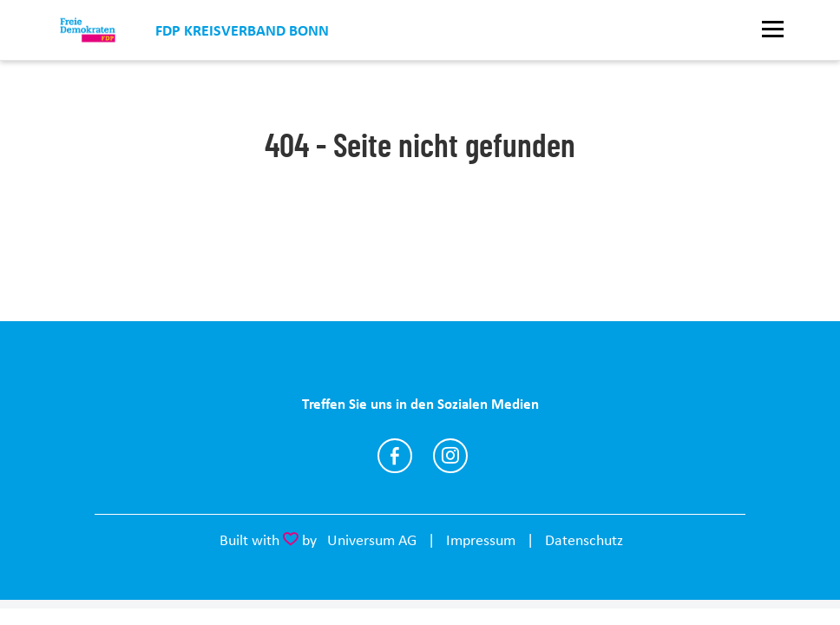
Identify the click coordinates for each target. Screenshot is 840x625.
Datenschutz (584, 540)
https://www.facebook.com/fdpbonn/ (395, 456)
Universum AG (372, 540)
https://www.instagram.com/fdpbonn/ (450, 456)
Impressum (481, 540)
